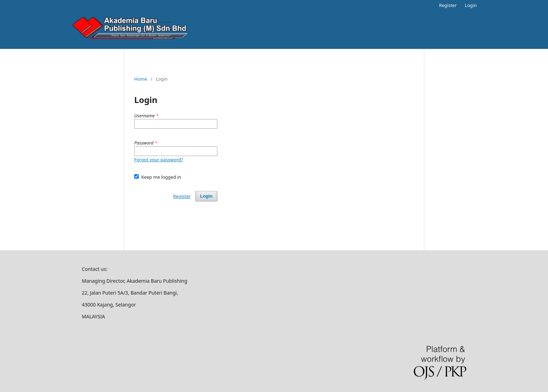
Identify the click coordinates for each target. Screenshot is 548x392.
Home (141, 79)
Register (448, 5)
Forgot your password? (159, 160)
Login (471, 5)
